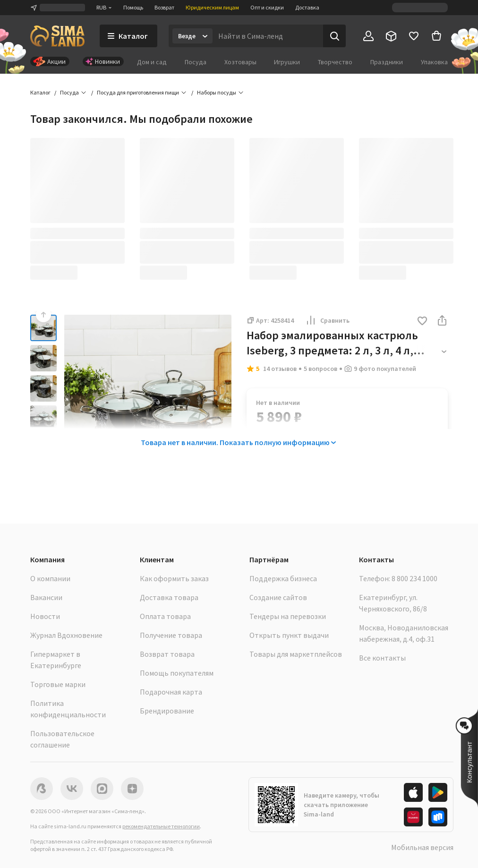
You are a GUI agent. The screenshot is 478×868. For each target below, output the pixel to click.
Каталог (40, 92)
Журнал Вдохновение (66, 635)
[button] (422, 322)
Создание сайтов (278, 597)
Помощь (133, 7)
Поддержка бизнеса (283, 578)
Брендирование (167, 711)
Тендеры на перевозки (288, 616)
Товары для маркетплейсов (296, 654)
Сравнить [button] (327, 320)
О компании (50, 578)
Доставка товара (169, 597)
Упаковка (434, 62)
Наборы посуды (217, 92)
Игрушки (287, 62)
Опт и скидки (267, 7)
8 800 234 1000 (414, 578)
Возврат (164, 7)
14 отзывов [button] (280, 369)
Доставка (307, 7)
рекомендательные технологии (161, 826)
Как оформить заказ (174, 578)
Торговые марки (58, 684)
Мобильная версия (422, 847)
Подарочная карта (171, 692)
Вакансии (46, 597)
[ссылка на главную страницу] (57, 36)
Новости (45, 616)
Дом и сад (152, 62)
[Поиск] (334, 36)
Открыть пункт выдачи (289, 635)
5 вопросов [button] (320, 369)
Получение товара (171, 635)
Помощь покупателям (177, 673)
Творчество (335, 62)
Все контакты (382, 658)
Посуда (196, 62)
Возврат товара (167, 654)
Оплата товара (165, 616)
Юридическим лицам (212, 7)
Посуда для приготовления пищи (138, 92)
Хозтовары (240, 62)
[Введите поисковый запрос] (268, 36)
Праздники (387, 62)
